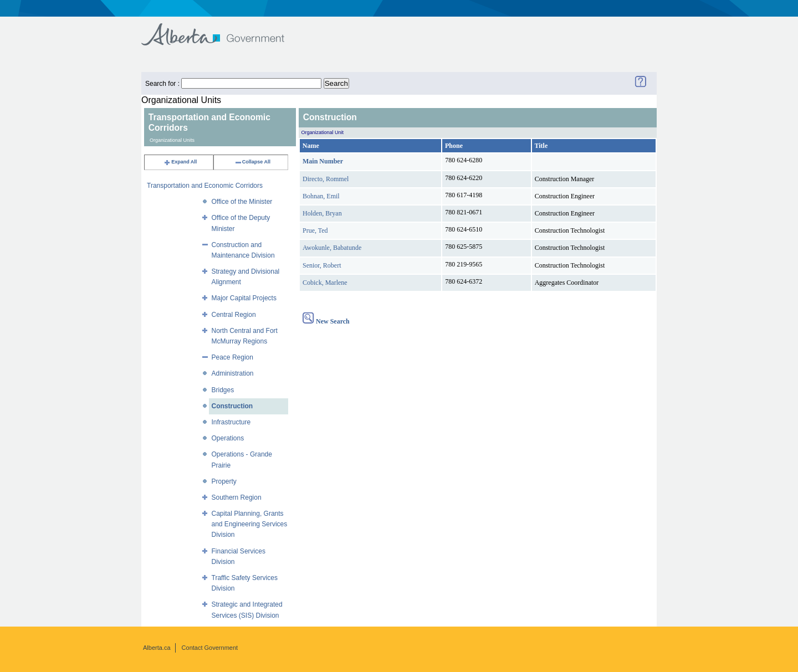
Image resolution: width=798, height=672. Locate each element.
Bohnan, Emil (321, 196)
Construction (232, 406)
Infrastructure (231, 422)
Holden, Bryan (322, 213)
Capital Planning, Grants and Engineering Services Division (250, 524)
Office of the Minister (242, 202)
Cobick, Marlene (325, 283)
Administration (233, 373)
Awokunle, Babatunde (332, 248)
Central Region (234, 315)
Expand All (180, 162)
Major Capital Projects (244, 298)
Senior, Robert (322, 265)
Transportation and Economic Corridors (205, 186)
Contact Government (210, 648)
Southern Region (237, 497)
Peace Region (232, 357)
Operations (228, 438)
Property (224, 481)
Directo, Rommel (326, 179)
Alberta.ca (157, 648)
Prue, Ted (315, 230)
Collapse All (252, 162)
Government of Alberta (222, 29)
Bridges (223, 390)
